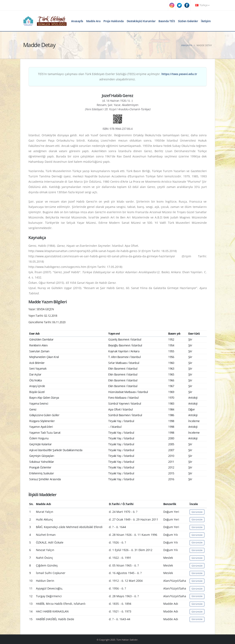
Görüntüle (197, 512)
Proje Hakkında (114, 21)
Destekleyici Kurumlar (141, 21)
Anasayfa (77, 21)
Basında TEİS (167, 21)
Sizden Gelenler (188, 21)
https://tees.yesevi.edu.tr (179, 74)
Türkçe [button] (202, 5)
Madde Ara (93, 21)
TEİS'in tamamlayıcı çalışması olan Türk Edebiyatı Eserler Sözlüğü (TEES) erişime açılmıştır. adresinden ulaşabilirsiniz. (117, 77)
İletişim (206, 21)
